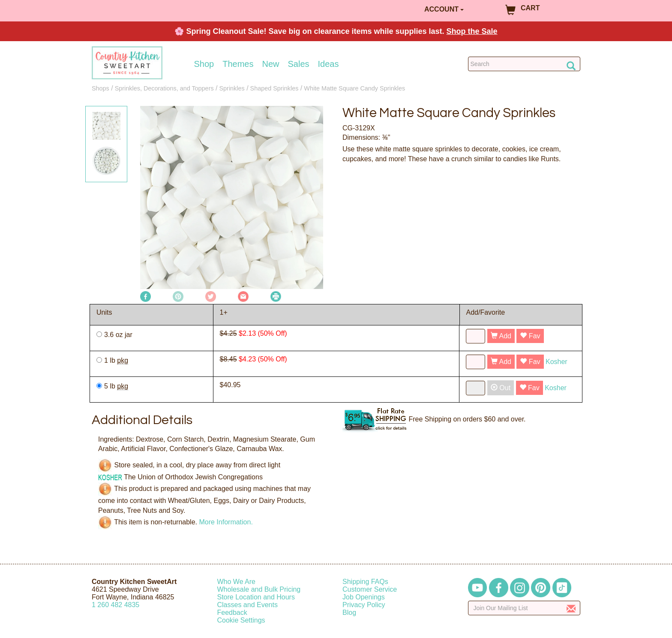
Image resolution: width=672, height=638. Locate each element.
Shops (100, 88)
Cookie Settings (241, 620)
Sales (299, 64)
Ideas (328, 64)
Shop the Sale (472, 31)
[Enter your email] (524, 608)
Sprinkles (232, 88)
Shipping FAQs (365, 582)
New (270, 64)
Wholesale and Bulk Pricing (259, 589)
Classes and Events (247, 605)
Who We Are (237, 582)
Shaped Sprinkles (274, 88)
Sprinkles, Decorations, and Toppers (164, 88)
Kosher (556, 362)
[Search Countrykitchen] (524, 64)
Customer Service (370, 589)
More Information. (226, 522)
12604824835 (115, 605)
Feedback (232, 612)
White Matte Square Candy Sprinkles (354, 88)
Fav (530, 336)
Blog (349, 612)
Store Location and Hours (256, 597)
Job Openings (364, 597)
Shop (204, 64)
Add (501, 336)
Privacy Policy (364, 605)
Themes (238, 64)
